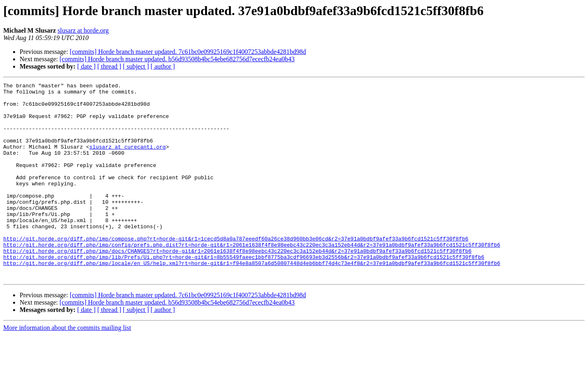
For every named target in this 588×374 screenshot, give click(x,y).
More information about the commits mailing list (67, 367)
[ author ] (163, 66)
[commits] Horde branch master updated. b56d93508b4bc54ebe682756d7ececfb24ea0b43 (177, 59)
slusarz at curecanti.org (128, 160)
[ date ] (86, 66)
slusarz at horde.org (83, 30)
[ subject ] (136, 66)
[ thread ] (109, 66)
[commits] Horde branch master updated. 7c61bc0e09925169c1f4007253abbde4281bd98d (188, 52)
